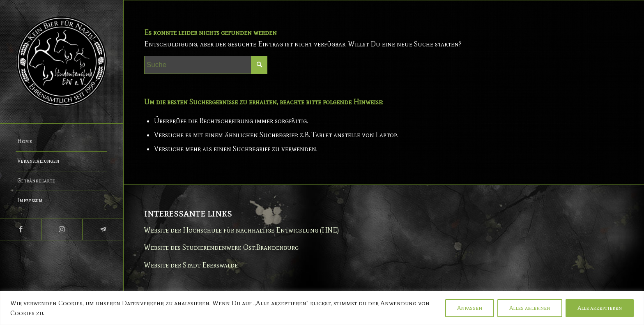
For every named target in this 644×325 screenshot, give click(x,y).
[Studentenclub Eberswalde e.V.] (62, 62)
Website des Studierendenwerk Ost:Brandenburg (221, 247)
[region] (322, 308)
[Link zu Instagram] (62, 229)
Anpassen (470, 308)
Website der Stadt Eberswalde (191, 265)
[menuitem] (62, 142)
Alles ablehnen (530, 308)
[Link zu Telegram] (103, 229)
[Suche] (206, 65)
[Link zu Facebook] (21, 229)
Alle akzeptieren (600, 308)
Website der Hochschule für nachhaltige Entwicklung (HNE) (241, 230)
